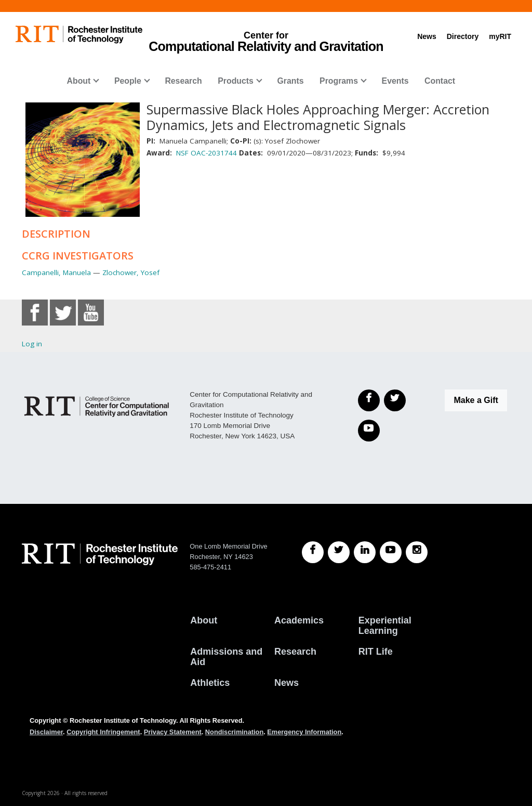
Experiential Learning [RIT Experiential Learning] (385, 626)
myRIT (500, 36)
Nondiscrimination (234, 732)
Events (395, 81)
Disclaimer (46, 732)
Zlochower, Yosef (131, 272)
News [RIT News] (287, 683)
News (427, 36)
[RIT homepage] (79, 35)
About (79, 81)
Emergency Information (304, 732)
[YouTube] (369, 431)
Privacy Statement (173, 732)
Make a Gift (476, 400)
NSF (182, 153)
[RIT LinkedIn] (365, 552)
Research (183, 81)
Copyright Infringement (103, 732)
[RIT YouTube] (391, 552)
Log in (32, 344)
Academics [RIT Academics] (299, 620)
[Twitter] (395, 400)
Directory (463, 36)
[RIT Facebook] (313, 552)
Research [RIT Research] (295, 652)
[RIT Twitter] (339, 552)
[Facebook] (369, 400)
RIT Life (376, 652)
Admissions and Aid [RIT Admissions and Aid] (226, 657)
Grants (290, 81)
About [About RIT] (204, 620)
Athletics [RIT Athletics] (210, 683)
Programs (339, 81)
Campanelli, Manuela (56, 272)
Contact (440, 81)
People (128, 81)
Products (236, 81)
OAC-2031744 (214, 153)
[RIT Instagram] (417, 552)
